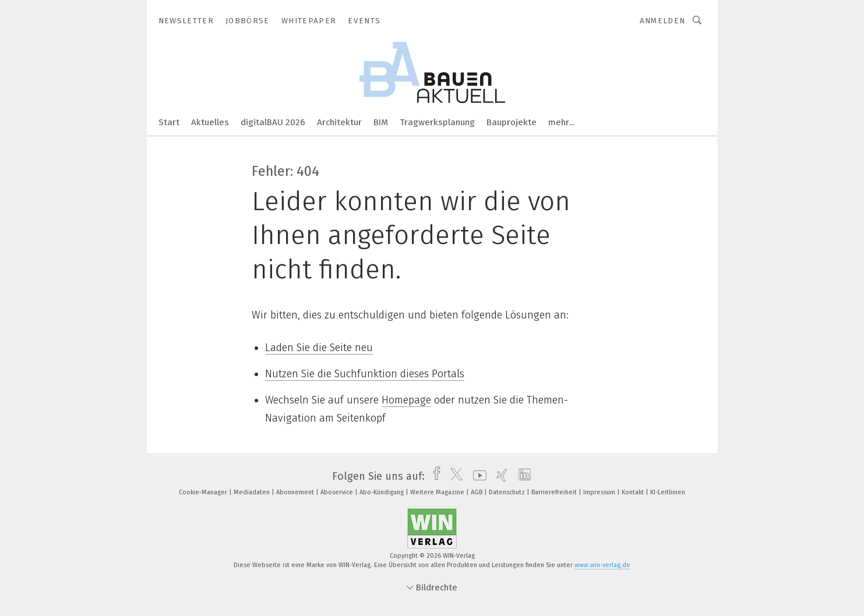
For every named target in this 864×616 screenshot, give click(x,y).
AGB (477, 492)
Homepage (406, 400)
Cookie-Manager (204, 492)
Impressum (600, 492)
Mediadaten (253, 492)
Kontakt (634, 492)
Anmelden (663, 21)
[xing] (499, 476)
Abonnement (296, 492)
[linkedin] (522, 476)
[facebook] (434, 476)
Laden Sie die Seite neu (319, 348)
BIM (381, 122)
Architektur (339, 122)
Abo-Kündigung (382, 492)
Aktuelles (210, 122)
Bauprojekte (512, 122)
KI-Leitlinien (668, 492)
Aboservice (338, 492)
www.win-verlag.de (602, 565)
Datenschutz (508, 492)
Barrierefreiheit (555, 492)
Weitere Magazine (438, 492)
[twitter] (454, 476)
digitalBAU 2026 (273, 122)
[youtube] (477, 476)
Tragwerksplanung (437, 122)
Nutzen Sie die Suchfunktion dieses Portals (365, 374)
